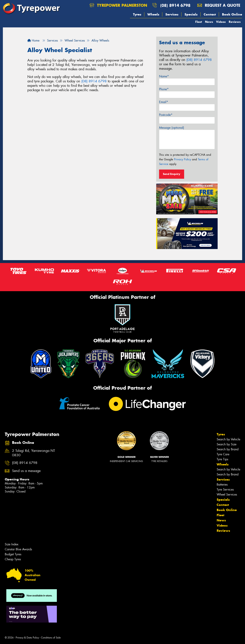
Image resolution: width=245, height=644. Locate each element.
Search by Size (227, 444)
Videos (221, 22)
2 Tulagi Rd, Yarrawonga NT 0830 (33, 453)
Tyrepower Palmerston (118, 5)
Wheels (153, 14)
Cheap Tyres (13, 559)
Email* (164, 102)
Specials (191, 14)
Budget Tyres (13, 554)
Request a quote (219, 5)
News (209, 22)
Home (33, 41)
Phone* (164, 89)
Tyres (137, 14)
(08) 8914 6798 (175, 5)
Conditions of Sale (51, 638)
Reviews (235, 22)
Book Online (232, 14)
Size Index (12, 544)
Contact (210, 14)
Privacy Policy (183, 159)
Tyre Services (225, 490)
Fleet (199, 22)
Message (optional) (172, 128)
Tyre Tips (222, 459)
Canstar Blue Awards (18, 549)
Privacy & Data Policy (27, 638)
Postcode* (166, 115)
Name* (164, 76)
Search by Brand (228, 449)
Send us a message (26, 471)
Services (172, 14)
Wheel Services (227, 494)
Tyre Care (223, 454)
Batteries (222, 485)
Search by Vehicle (228, 439)
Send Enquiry (172, 174)
